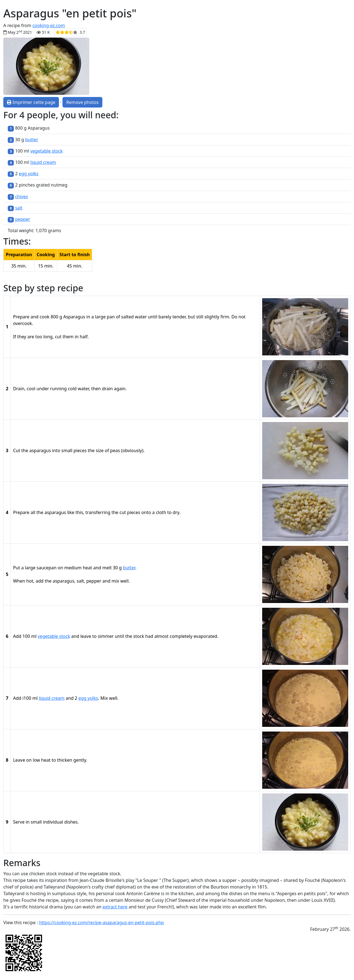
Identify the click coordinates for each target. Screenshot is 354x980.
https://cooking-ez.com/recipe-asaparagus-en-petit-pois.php (101, 923)
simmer (106, 636)
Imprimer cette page (31, 102)
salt (19, 208)
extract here (115, 907)
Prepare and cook (31, 317)
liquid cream (43, 162)
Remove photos (82, 102)
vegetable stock (47, 151)
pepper (23, 219)
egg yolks (29, 174)
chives (22, 196)
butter (32, 140)
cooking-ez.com (49, 25)
